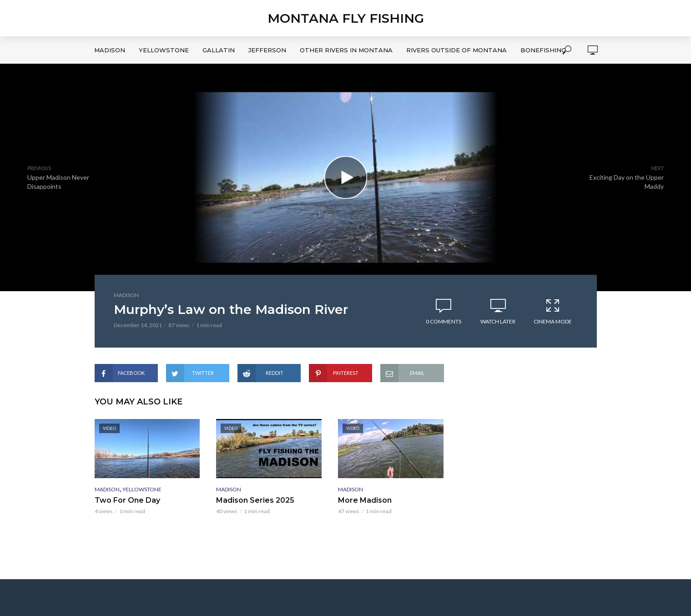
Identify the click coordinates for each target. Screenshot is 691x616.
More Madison (365, 500)
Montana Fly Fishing (346, 18)
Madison (110, 50)
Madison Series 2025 (255, 500)
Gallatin (219, 50)
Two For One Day (127, 500)
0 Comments (444, 321)
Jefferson (267, 50)
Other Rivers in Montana (346, 50)
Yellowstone (164, 50)
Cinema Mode (553, 311)
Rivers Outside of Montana (456, 50)
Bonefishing (543, 50)
